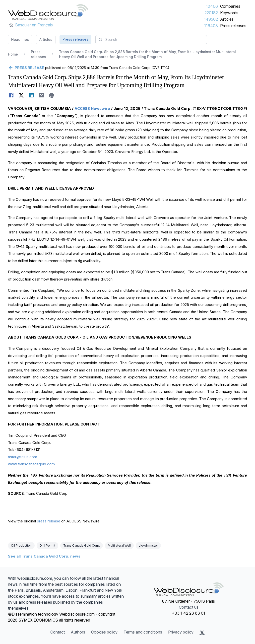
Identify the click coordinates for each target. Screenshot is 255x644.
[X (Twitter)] (202, 633)
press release (49, 521)
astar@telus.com (23, 457)
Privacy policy (181, 632)
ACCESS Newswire (92, 108)
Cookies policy (104, 632)
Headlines (20, 39)
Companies (230, 6)
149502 (211, 19)
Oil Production (21, 545)
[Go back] (26, 68)
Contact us (189, 607)
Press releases (233, 26)
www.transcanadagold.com (31, 464)
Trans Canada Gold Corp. (82, 545)
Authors (78, 632)
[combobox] (151, 40)
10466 (212, 6)
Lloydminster (148, 545)
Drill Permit (47, 545)
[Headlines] (48, 12)
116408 (211, 26)
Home (13, 54)
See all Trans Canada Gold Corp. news (44, 556)
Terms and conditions (143, 632)
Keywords (229, 13)
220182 (211, 13)
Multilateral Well (119, 545)
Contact (58, 632)
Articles (227, 19)
